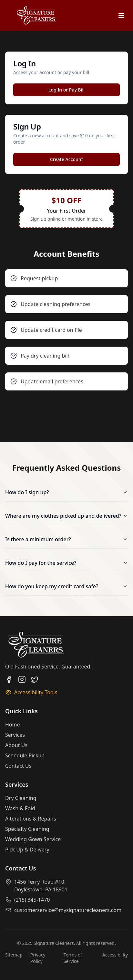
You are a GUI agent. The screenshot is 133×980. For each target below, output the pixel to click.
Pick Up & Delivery (27, 850)
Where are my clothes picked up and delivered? (66, 516)
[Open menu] (121, 15)
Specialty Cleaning (27, 829)
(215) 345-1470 (32, 900)
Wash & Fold (20, 808)
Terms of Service (73, 958)
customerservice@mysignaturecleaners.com (68, 910)
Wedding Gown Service (33, 839)
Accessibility (115, 955)
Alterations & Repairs (31, 819)
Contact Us (18, 766)
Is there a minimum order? (66, 539)
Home (13, 725)
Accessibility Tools (31, 692)
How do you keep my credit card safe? (66, 586)
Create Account (66, 159)
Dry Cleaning (21, 798)
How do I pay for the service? (66, 563)
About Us (16, 745)
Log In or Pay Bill (66, 90)
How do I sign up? (66, 492)
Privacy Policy (38, 958)
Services (15, 735)
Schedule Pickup (25, 755)
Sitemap (14, 955)
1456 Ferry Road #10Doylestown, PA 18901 (41, 886)
